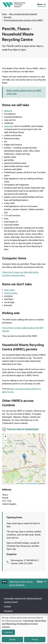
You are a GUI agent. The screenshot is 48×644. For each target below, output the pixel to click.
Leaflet (20, 484)
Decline (12, 640)
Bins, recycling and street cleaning (23, 14)
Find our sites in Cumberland (23, 429)
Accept (35, 640)
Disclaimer (8, 611)
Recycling (8, 17)
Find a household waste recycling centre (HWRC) (23, 20)
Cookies (7, 606)
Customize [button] (8, 632)
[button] (24, 456)
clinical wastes (11, 293)
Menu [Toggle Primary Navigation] (42, 4)
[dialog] (24, 629)
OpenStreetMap (31, 484)
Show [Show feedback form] (41, 581)
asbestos (8, 111)
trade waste (9, 290)
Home (4, 14)
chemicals (9, 126)
